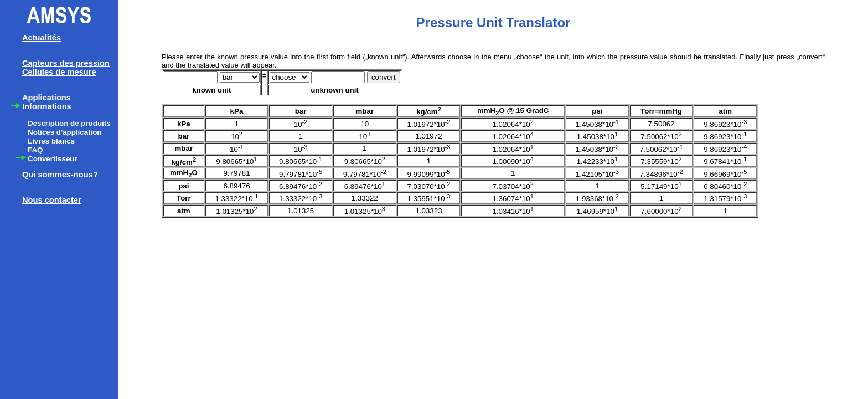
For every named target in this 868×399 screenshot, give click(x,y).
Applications (46, 98)
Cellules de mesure (59, 72)
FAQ (35, 150)
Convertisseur (53, 159)
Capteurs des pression (66, 63)
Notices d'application (65, 132)
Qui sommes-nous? (60, 175)
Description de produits (69, 123)
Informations (47, 106)
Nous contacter (52, 200)
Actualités (42, 38)
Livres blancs (51, 141)
